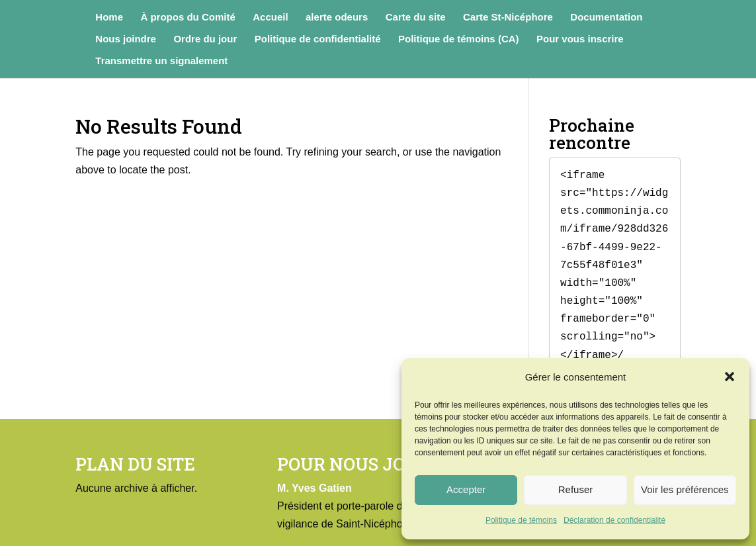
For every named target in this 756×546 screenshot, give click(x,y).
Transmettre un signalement (161, 61)
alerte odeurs (337, 18)
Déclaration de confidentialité (614, 520)
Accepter (466, 489)
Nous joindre (126, 39)
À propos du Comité (188, 18)
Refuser (576, 489)
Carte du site (416, 18)
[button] (730, 377)
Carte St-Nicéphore (508, 18)
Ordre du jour (205, 39)
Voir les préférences (685, 489)
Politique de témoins (521, 520)
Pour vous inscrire (580, 39)
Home (109, 18)
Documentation (606, 18)
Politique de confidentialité (318, 39)
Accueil (270, 18)
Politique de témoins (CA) (459, 39)
